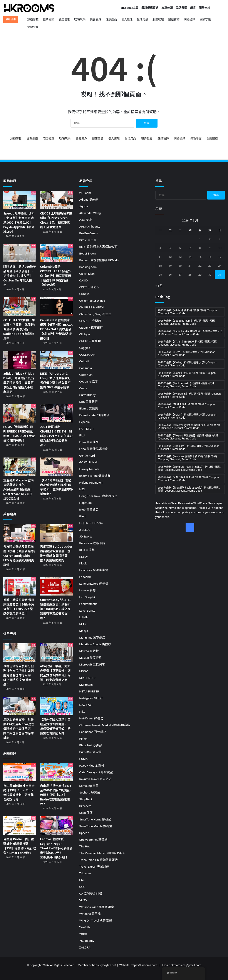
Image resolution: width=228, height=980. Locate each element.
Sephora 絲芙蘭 (90, 792)
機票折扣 (49, 19)
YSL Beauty (87, 941)
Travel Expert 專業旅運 (94, 867)
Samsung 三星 (89, 786)
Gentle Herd (87, 456)
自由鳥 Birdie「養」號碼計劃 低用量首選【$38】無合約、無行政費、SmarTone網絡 (20, 846)
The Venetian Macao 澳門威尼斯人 (102, 853)
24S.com (85, 193)
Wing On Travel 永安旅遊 (96, 920)
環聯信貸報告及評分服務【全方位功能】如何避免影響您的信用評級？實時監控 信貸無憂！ (18, 675)
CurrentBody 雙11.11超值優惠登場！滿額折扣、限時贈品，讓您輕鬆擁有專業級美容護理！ (55, 609)
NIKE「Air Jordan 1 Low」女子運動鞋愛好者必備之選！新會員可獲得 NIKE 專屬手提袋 (55, 380)
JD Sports (86, 536)
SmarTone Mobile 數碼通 (96, 826)
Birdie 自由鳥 (88, 240)
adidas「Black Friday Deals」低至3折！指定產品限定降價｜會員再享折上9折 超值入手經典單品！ (19, 383)
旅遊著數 (33, 19)
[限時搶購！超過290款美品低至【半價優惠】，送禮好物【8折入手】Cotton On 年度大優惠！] (20, 253)
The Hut (84, 846)
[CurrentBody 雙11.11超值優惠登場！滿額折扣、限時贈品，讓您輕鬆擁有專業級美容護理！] (56, 587)
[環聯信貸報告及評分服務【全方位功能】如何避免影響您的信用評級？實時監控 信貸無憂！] (20, 653)
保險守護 (205, 19)
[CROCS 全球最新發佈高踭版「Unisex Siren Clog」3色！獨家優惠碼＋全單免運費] (56, 200)
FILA (82, 435)
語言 (193, 8)
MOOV (83, 671)
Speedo (84, 833)
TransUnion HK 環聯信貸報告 (99, 860)
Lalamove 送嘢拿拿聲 (94, 570)
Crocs (83, 388)
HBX (82, 489)
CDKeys (84, 294)
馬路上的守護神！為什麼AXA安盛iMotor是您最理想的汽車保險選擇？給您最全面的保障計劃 (19, 729)
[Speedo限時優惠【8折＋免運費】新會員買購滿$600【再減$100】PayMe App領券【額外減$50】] (20, 200)
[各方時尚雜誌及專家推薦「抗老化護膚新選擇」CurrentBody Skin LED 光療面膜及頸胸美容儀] (20, 533)
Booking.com (88, 267)
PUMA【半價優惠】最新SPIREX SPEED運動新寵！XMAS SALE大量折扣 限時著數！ (19, 433)
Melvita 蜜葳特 (89, 651)
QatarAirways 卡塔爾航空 (96, 772)
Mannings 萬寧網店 (92, 637)
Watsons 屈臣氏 (90, 914)
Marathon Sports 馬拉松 (95, 644)
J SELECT (86, 530)
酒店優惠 (64, 19)
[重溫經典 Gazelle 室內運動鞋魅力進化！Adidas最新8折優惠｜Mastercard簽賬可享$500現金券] (20, 467)
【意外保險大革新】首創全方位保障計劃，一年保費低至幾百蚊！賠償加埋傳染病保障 (55, 726)
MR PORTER (87, 678)
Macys (84, 631)
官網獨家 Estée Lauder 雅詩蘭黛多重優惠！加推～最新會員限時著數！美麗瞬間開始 (56, 553)
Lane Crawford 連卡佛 (94, 584)
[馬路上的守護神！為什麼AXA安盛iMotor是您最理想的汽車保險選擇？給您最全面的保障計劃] (20, 706)
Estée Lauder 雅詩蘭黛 (94, 415)
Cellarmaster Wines (92, 301)
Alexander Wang (90, 213)
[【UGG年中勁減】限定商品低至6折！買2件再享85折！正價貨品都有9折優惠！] (56, 467)
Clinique (85, 334)
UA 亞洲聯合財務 (91, 893)
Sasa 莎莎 (86, 813)
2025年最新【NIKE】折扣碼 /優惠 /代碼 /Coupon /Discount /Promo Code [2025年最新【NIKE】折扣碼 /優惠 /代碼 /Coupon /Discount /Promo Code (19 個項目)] (186, 406)
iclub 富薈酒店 (89, 509)
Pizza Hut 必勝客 (90, 745)
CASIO (83, 280)
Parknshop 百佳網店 (93, 732)
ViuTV (83, 900)
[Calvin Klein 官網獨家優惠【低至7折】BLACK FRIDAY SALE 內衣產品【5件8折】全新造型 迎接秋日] (56, 307)
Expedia (84, 422)
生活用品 (142, 19)
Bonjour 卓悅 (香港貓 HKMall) (99, 260)
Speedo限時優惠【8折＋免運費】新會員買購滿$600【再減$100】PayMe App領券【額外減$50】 (19, 222)
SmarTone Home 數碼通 (95, 819)
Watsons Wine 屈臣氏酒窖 (97, 907)
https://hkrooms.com (144, 965)
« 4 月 (159, 286)
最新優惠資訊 (150, 8)
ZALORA (85, 947)
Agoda (83, 206)
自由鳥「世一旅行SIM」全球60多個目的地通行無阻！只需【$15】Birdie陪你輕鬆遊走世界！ (56, 795)
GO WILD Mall (88, 462)
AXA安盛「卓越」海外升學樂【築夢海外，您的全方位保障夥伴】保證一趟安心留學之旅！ (55, 673)
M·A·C (83, 624)
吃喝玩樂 (80, 19)
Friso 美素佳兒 (89, 442)
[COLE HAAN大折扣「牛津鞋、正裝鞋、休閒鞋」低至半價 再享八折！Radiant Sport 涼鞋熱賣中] (20, 307)
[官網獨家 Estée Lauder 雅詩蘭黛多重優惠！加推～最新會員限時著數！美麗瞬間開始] (56, 533)
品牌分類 (181, 8)
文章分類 (167, 8)
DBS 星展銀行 (88, 402)
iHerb (83, 516)
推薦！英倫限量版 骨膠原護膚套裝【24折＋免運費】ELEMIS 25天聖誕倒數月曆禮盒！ (19, 606)
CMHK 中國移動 (90, 341)
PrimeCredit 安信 (90, 752)
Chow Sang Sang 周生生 (95, 314)
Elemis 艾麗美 (89, 408)
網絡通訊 (189, 19)
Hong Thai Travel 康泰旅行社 (98, 496)
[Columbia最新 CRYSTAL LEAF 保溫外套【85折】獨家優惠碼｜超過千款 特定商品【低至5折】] (56, 253)
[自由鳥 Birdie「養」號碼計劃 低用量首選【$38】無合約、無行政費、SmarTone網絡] (20, 826)
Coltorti (84, 361)
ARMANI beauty (90, 226)
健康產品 (111, 19)
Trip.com (85, 873)
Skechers (85, 806)
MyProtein (86, 685)
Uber (82, 880)
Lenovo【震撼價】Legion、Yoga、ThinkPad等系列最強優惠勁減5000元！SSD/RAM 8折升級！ (56, 848)
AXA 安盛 (85, 220)
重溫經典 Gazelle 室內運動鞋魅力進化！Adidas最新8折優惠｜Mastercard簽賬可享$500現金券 (18, 489)
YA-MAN (85, 927)
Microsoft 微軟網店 (92, 664)
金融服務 (33, 27)
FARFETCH (86, 429)
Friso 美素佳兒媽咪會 (94, 449)
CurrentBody (87, 395)
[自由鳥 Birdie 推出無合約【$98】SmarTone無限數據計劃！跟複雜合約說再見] (20, 772)
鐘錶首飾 (174, 19)
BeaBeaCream (89, 233)
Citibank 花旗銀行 (91, 328)
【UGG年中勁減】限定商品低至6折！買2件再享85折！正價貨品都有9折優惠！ (56, 487)
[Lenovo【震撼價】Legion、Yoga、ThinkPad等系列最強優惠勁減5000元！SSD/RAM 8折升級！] (56, 826)
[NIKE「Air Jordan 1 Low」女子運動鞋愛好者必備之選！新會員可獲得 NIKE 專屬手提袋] (56, 360)
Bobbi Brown (88, 253)
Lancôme (85, 577)
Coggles (85, 348)
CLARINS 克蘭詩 (90, 321)
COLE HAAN (87, 354)
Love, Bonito (87, 611)
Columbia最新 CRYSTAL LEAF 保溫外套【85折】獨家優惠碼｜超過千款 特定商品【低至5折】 (55, 276)
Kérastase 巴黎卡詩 (92, 543)
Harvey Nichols (89, 469)
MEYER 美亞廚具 (90, 658)
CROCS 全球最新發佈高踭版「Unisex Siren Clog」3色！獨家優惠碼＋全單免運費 (56, 220)
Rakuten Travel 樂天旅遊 (95, 779)
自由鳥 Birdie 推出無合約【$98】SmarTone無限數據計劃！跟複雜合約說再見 (19, 792)
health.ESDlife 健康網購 (95, 476)
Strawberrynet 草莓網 (93, 840)
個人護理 (127, 19)
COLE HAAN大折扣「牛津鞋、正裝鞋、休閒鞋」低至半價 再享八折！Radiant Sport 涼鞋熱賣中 (19, 329)
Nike (82, 712)
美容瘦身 (96, 19)
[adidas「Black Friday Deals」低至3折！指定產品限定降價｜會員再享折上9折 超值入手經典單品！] (20, 360)
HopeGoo (85, 503)
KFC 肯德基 (87, 550)
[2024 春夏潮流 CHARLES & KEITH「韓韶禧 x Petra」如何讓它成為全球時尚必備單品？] (56, 413)
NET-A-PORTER (89, 691)
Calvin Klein (87, 274)
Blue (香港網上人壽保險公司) (99, 247)
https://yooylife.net (104, 965)
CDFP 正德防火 (89, 287)
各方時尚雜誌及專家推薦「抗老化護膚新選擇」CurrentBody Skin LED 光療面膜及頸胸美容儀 (19, 556)
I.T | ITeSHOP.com (91, 523)
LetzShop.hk (87, 597)
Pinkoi (83, 739)
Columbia (85, 368)
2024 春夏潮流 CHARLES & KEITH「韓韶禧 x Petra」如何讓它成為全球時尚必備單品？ (56, 436)
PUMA (83, 759)
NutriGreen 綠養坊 (91, 718)
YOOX (83, 934)
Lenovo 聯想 (87, 590)
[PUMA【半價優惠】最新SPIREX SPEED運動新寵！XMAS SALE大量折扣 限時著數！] (20, 413)
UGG (82, 887)
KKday (83, 557)
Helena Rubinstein (91, 483)
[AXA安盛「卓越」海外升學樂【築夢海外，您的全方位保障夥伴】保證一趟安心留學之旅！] (56, 653)
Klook (83, 563)
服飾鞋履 (158, 19)
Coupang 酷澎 (89, 381)
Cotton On (86, 375)
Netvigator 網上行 (91, 698)
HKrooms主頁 (130, 8)
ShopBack (86, 799)
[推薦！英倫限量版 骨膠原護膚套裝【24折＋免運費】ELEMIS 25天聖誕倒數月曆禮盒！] (20, 587)
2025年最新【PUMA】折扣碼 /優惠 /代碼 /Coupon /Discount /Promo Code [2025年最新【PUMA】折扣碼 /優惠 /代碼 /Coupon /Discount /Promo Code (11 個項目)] (187, 416)
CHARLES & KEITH (91, 307)
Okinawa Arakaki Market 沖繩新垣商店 (105, 725)
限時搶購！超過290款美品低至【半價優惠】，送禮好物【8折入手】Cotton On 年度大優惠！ (20, 276)
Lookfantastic (88, 604)
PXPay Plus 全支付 (92, 765)
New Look (86, 705)
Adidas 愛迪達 (89, 200)
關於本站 (205, 8)
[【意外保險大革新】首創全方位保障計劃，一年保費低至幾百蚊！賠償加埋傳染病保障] (56, 706)
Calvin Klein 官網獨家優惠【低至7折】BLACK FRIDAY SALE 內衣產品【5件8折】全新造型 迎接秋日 (56, 329)
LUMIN (84, 617)
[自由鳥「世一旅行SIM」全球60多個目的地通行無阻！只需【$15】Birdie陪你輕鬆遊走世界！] (56, 772)
